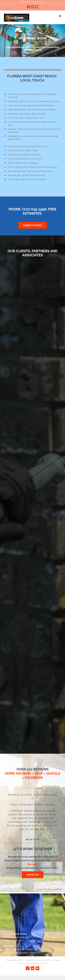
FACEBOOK (34, 778)
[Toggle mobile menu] (60, 16)
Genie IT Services (45, 960)
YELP (38, 773)
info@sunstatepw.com (38, 2)
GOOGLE (53, 773)
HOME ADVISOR (18, 773)
